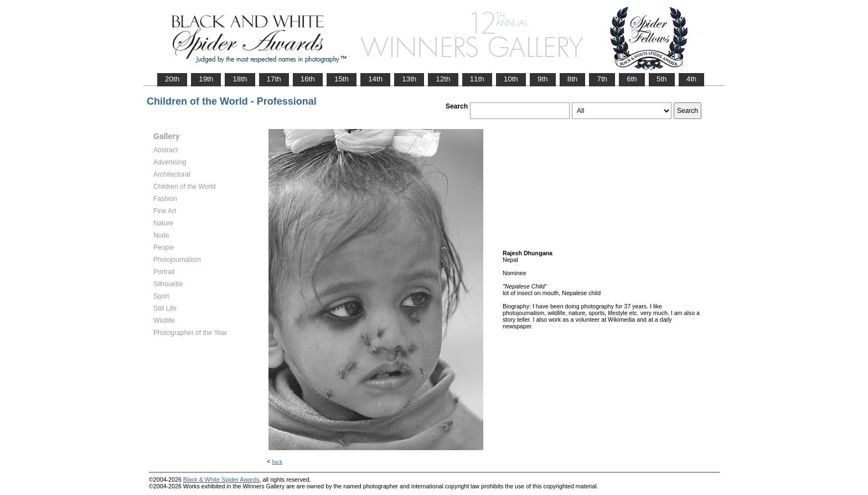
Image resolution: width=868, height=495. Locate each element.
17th (274, 79)
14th (375, 79)
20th (172, 79)
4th (692, 79)
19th (206, 79)
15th (342, 79)
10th (511, 79)
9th (543, 79)
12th (443, 79)
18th (240, 79)
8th (573, 79)
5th (662, 79)
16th (308, 79)
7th (602, 79)
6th (632, 79)
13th (409, 79)
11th (477, 79)
